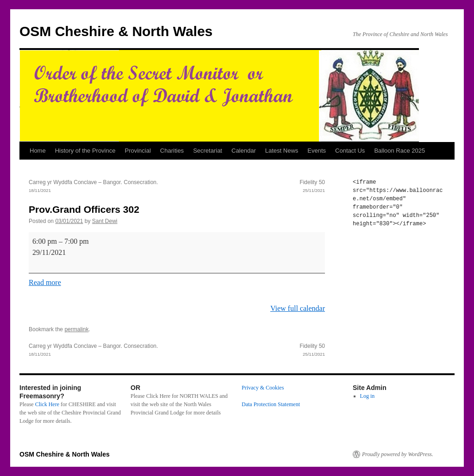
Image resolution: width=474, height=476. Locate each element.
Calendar (244, 151)
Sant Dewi (105, 221)
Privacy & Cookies (263, 388)
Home (38, 151)
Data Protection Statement (271, 404)
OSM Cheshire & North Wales (116, 31)
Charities (172, 151)
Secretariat (208, 151)
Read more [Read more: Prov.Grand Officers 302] (45, 282)
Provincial (137, 151)
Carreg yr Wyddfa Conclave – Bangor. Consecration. (103, 187)
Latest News (282, 151)
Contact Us (350, 151)
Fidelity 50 (251, 187)
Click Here (47, 404)
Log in (368, 396)
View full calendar (298, 308)
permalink (76, 329)
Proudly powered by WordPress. (398, 454)
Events (317, 151)
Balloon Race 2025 (399, 151)
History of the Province (85, 151)
